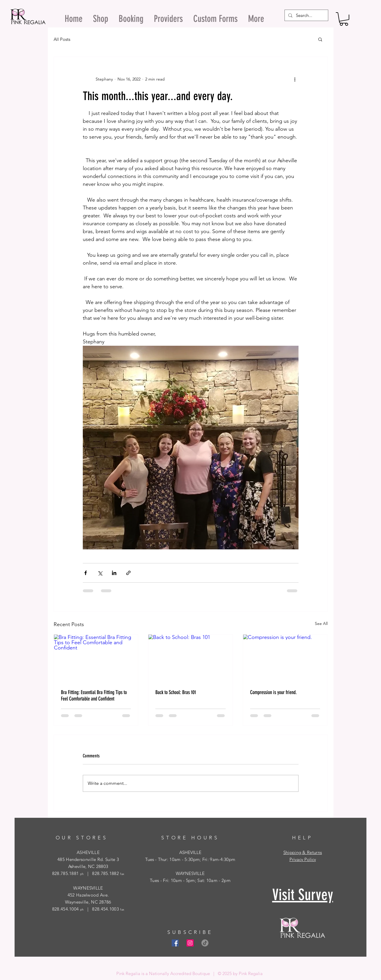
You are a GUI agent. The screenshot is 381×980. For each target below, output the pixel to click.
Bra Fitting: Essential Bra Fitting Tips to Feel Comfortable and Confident (94, 696)
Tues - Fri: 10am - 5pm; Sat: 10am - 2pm (190, 880)
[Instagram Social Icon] (190, 943)
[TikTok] (205, 943)
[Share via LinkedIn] (114, 573)
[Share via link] (128, 573)
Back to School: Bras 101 (176, 692)
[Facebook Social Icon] (175, 943)
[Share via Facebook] (86, 573)
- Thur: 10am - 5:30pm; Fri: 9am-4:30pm (195, 859)
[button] (344, 19)
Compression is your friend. (273, 692)
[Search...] (306, 15)
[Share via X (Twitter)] (100, 573)
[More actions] (295, 79)
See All (321, 623)
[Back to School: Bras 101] (190, 658)
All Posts (62, 39)
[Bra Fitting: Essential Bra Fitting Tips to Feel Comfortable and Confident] (96, 658)
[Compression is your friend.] (285, 658)
